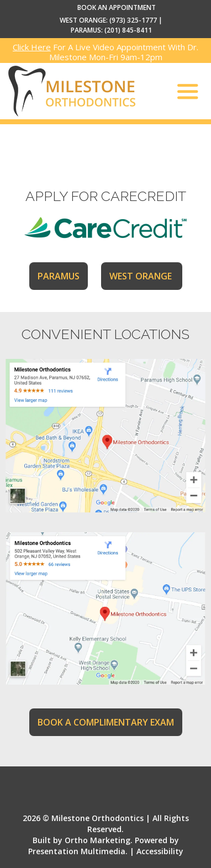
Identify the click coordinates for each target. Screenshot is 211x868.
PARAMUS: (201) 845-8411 (111, 30)
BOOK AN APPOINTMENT (117, 7)
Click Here (32, 47)
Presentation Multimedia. (78, 851)
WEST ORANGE (142, 276)
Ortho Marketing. (99, 840)
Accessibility (160, 851)
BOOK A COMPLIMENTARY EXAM (106, 722)
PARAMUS (59, 276)
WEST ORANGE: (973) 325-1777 (108, 20)
